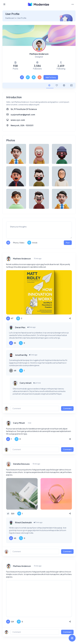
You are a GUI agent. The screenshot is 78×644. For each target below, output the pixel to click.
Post (68, 243)
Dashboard (10, 18)
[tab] (50, 85)
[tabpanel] (39, 366)
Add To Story (51, 77)
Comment (67, 408)
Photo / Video (19, 243)
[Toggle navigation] (73, 4)
